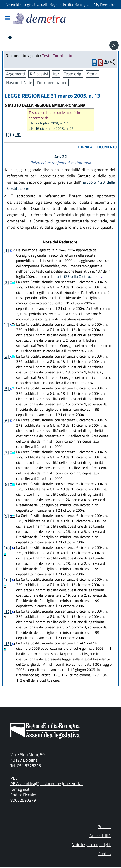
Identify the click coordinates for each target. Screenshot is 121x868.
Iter (56, 74)
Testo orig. (73, 74)
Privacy (104, 827)
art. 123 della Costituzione (80, 276)
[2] (7, 282)
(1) (9, 135)
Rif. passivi (39, 74)
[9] (7, 516)
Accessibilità (100, 836)
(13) (17, 135)
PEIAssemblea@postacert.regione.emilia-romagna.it (47, 786)
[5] (7, 389)
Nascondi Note (19, 83)
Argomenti (16, 74)
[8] (7, 484)
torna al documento (97, 147)
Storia (92, 74)
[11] (8, 580)
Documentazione (52, 83)
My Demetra (105, 5)
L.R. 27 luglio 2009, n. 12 (48, 123)
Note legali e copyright (91, 845)
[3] (7, 325)
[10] (8, 548)
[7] (7, 452)
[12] (8, 612)
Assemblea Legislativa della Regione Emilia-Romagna (47, 4)
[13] (8, 644)
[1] (7, 250)
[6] (7, 420)
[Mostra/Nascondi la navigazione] (8, 19)
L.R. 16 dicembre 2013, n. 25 (51, 129)
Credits (104, 854)
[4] (7, 357)
